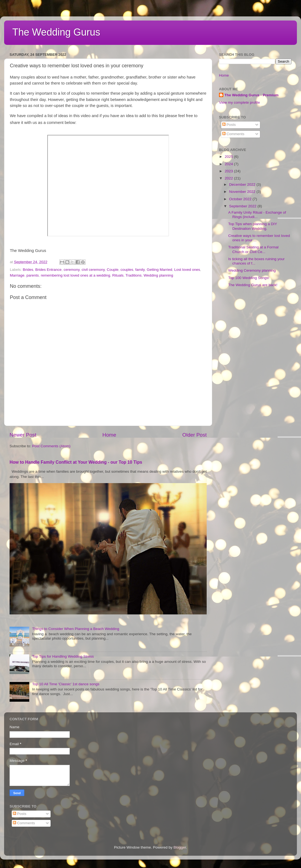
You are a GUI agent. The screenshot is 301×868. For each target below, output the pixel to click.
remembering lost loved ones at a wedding (75, 275)
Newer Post (23, 435)
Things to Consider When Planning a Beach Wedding (76, 629)
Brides (28, 270)
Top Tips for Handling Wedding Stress (63, 656)
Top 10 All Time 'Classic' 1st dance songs (66, 684)
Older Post (195, 435)
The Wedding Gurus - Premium (252, 95)
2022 (229, 178)
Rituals (118, 275)
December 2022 (243, 185)
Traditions (134, 275)
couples (127, 270)
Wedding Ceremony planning (252, 270)
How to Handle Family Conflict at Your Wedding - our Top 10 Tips (76, 462)
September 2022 (243, 206)
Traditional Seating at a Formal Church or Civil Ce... (253, 249)
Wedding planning (158, 275)
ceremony (72, 270)
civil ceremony (93, 270)
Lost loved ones (187, 270)
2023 (229, 171)
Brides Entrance (48, 270)
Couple (113, 270)
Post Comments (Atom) (51, 446)
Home (109, 435)
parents (33, 275)
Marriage (17, 275)
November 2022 (243, 192)
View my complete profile (239, 102)
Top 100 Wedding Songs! (249, 278)
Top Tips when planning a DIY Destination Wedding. (253, 226)
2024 (229, 164)
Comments (233, 134)
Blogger (180, 847)
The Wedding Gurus (56, 32)
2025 (229, 157)
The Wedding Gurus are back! (253, 285)
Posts (229, 125)
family (140, 270)
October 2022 (241, 199)
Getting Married (160, 270)
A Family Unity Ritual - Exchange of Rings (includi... (257, 215)
